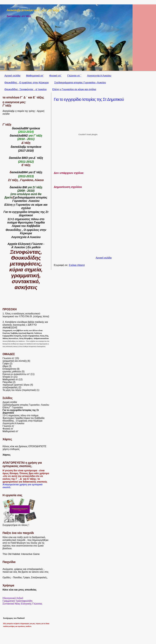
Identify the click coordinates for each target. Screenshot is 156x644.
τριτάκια (35, 128)
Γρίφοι (6, 364)
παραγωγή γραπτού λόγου (16, 385)
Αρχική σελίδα (12, 76)
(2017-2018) (26, 151)
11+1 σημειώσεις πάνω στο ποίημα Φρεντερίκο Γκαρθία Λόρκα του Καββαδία (23, 417)
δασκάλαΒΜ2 (19, 136)
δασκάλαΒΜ (20, 128)
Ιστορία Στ (8, 377)
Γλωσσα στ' (8, 358)
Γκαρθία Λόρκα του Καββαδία (28, 224)
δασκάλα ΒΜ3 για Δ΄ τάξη (26, 158)
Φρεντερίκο (25, 222)
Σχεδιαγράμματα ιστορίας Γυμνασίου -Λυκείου (80, 83)
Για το (8, 212)
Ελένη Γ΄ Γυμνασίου (13, 407)
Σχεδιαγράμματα (24, 197)
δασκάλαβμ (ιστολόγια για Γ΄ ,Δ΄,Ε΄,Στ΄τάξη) (33, 10)
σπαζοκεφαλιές (10, 387)
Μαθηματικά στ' (35, 76)
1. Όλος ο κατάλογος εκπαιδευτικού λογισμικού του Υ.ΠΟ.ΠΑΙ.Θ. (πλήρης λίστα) (26, 315)
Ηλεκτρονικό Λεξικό (13, 598)
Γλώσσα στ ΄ (74, 76)
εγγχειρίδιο (20, 212)
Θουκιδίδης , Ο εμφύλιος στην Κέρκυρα (27, 83)
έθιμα (5, 366)
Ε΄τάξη (38, 172)
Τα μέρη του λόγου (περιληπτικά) (19, 390)
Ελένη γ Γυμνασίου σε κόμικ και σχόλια (74, 89)
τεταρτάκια (34, 147)
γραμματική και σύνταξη (15, 361)
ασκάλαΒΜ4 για (22, 172)
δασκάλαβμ (18, 147)
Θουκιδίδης (13, 230)
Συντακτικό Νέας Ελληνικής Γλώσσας (22, 604)
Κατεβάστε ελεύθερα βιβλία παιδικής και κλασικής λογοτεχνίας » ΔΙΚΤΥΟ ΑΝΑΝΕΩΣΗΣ (25, 325)
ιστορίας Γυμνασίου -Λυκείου (30, 199)
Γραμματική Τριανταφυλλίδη (17, 601)
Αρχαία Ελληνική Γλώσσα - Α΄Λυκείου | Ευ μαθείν (26, 246)
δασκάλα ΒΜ (18, 187)
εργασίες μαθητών (12, 372)
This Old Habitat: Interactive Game (21, 554)
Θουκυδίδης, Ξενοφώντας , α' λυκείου (25, 89)
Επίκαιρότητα (9, 369)
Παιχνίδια (7, 382)
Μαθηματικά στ (10, 379)
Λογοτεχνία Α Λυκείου (99, 76)
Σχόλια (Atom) (77, 265)
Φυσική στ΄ (55, 76)
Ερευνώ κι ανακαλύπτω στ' (16, 374)
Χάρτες (6, 455)
